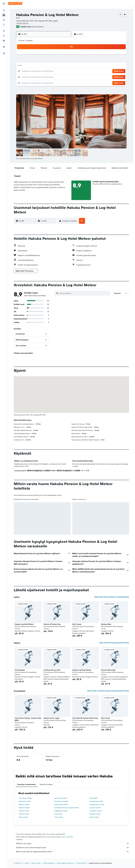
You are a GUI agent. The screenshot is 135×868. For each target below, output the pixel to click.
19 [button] (42, 71)
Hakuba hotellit (81, 863)
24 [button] (31, 77)
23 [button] (64, 71)
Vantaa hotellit (24, 811)
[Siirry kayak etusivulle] (15, 3)
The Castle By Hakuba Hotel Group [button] (85, 718)
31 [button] (31, 82)
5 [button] (42, 60)
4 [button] (37, 60)
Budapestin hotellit (61, 811)
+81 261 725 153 (22, 23)
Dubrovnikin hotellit (61, 804)
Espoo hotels (23, 817)
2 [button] (64, 55)
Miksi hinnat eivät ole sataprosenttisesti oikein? (73, 852)
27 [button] (48, 77)
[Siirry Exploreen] (4, 31)
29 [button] (58, 77)
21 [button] (53, 71)
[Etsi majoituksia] (4, 15)
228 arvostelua (38, 27)
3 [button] (31, 60)
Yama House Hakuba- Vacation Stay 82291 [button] (28, 719)
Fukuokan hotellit (96, 811)
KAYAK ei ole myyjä (73, 843)
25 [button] (37, 77)
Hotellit (27, 863)
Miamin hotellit (24, 804)
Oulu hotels (58, 814)
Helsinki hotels (24, 814)
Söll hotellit (93, 798)
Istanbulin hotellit (25, 801)
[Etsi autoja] (4, 20)
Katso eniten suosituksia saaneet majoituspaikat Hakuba (108, 691)
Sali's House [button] (77, 624)
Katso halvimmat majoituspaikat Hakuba (114, 643)
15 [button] (58, 66)
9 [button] (64, 60)
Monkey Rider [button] (106, 624)
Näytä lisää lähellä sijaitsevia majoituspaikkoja (112, 597)
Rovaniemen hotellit (61, 801)
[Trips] (4, 47)
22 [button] (58, 71)
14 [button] (53, 66)
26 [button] (42, 77)
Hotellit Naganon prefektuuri (65, 863)
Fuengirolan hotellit (96, 801)
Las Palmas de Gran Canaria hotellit (66, 808)
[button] (4, 3)
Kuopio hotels (94, 817)
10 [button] (31, 66)
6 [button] (48, 60)
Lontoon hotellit (95, 808)
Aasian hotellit (36, 863)
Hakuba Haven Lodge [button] (51, 718)
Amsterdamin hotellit (97, 804)
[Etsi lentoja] (4, 10)
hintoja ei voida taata (67, 837)
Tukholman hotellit (25, 798)
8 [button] (58, 60)
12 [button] (42, 66)
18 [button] (37, 71)
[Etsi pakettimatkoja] (4, 25)
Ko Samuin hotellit (61, 798)
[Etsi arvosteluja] (84, 293)
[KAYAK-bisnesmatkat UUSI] (4, 41)
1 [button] (58, 55)
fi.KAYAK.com (18, 863)
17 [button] (31, 71)
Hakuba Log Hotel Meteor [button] (24, 624)
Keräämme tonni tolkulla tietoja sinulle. (73, 847)
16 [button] (64, 66)
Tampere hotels (95, 814)
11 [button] (37, 66)
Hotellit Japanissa (49, 863)
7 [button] (53, 60)
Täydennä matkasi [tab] (46, 784)
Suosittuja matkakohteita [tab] (27, 784)
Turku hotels (59, 817)
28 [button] (53, 77)
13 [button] (48, 66)
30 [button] (64, 77)
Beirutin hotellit (24, 808)
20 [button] (47, 71)
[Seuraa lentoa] (4, 36)
